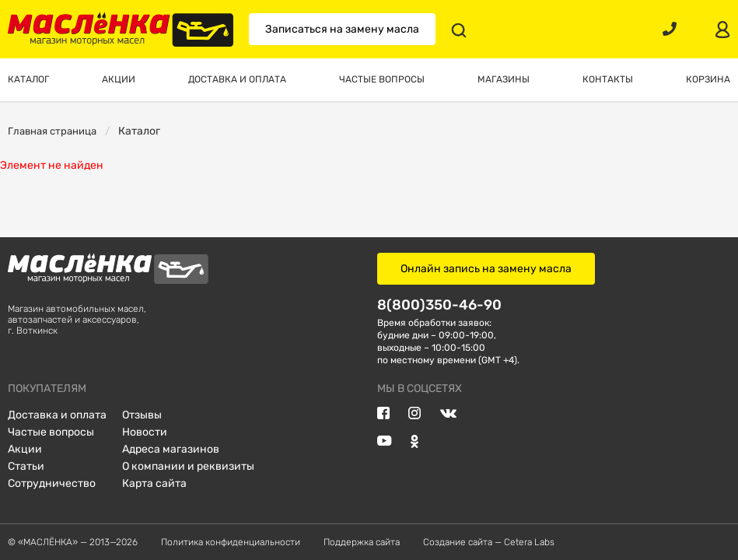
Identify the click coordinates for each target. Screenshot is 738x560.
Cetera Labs (529, 542)
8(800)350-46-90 (439, 304)
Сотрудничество (52, 483)
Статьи (26, 466)
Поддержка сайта (362, 542)
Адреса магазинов (171, 449)
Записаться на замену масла (342, 29)
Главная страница (52, 131)
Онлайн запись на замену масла (486, 269)
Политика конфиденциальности (231, 542)
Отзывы (142, 415)
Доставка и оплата (57, 415)
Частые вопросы (51, 432)
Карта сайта (154, 483)
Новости (145, 432)
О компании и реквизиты (188, 466)
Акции (25, 449)
